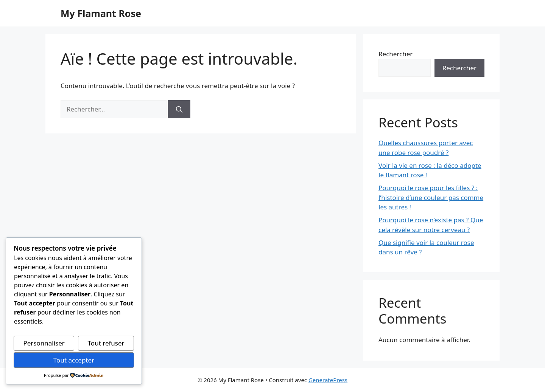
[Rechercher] (179, 109)
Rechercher (396, 54)
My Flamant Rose (101, 13)
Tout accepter (74, 360)
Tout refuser (106, 343)
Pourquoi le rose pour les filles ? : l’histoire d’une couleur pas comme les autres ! (431, 197)
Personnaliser (44, 343)
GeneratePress (328, 380)
